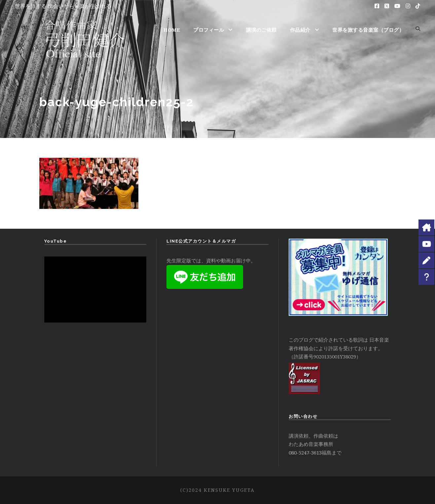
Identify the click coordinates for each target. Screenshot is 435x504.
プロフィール (209, 30)
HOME (172, 30)
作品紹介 (300, 30)
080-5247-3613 (305, 453)
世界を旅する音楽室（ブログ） (368, 30)
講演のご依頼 (261, 30)
